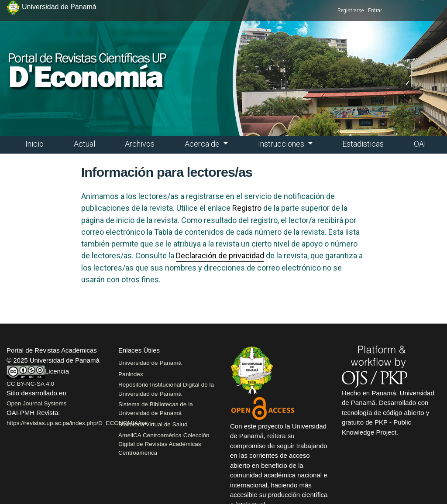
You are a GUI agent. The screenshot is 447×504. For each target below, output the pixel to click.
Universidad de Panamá (150, 363)
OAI (420, 144)
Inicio (34, 144)
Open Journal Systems (37, 403)
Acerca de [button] (203, 144)
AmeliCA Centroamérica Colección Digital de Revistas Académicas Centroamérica (164, 444)
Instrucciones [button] (282, 144)
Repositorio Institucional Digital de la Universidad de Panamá (166, 389)
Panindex (131, 374)
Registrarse (351, 10)
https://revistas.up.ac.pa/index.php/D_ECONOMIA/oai (77, 423)
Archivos (140, 144)
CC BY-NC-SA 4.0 (30, 384)
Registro (247, 208)
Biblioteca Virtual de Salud (153, 424)
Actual (84, 144)
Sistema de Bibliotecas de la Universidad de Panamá (156, 409)
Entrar (375, 10)
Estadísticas (363, 144)
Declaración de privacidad (220, 255)
